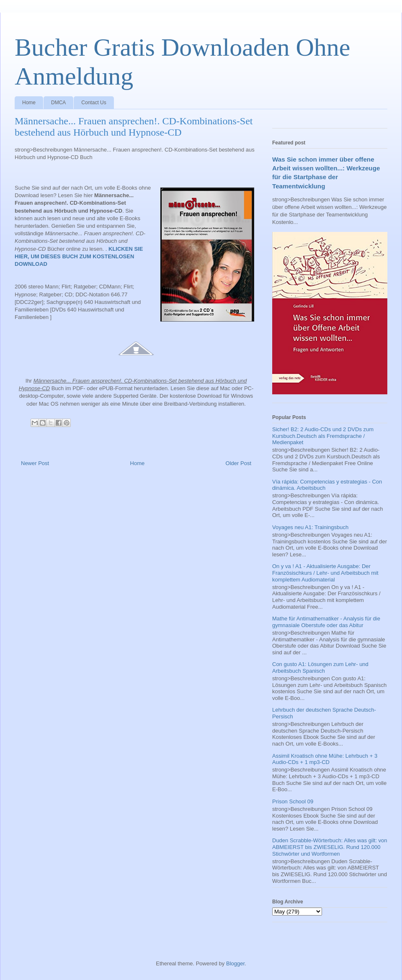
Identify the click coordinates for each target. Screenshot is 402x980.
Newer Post (35, 463)
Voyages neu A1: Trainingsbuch (310, 527)
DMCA (58, 103)
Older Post (238, 463)
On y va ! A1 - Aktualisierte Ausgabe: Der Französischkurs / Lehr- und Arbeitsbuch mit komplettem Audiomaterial (325, 573)
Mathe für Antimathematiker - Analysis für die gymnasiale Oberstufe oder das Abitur (326, 622)
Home (29, 103)
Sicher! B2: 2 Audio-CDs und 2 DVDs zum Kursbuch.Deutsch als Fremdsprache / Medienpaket (323, 436)
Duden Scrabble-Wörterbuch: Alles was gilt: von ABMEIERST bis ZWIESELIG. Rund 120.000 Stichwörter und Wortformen (330, 847)
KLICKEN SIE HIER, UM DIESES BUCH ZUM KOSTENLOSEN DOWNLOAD (79, 256)
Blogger (235, 963)
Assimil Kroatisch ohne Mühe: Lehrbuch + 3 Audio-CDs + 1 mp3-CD (325, 759)
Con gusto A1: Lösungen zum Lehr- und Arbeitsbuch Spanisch (320, 667)
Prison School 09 (293, 801)
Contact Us (94, 103)
